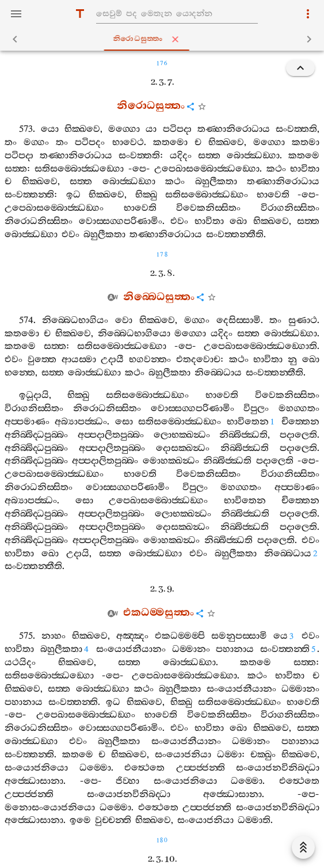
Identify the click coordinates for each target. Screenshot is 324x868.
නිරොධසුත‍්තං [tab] (165, 39)
